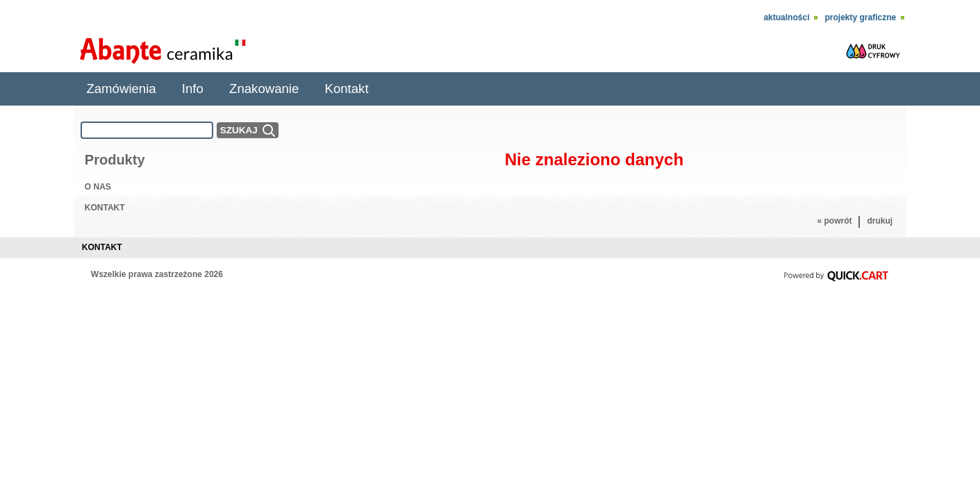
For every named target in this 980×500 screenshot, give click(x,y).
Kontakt (347, 89)
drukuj (880, 221)
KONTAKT (105, 208)
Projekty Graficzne (860, 17)
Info (193, 89)
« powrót (834, 221)
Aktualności (786, 17)
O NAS (98, 187)
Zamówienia (121, 89)
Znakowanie (264, 89)
